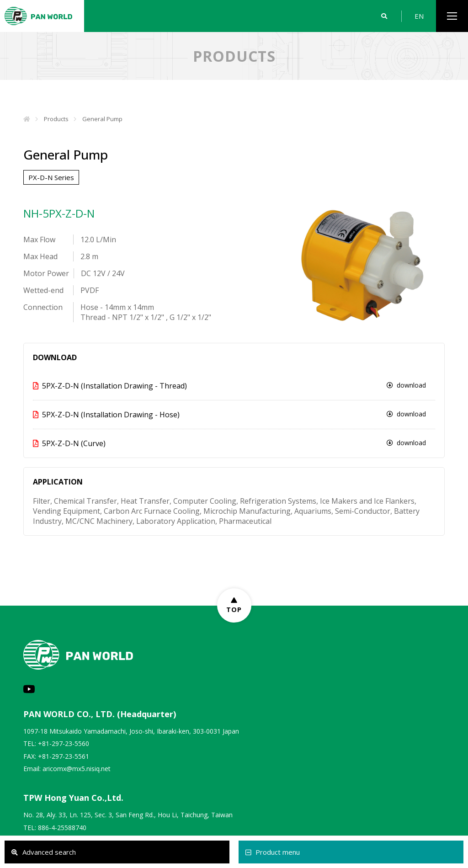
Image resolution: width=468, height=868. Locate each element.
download (406, 385)
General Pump (102, 119)
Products (56, 119)
